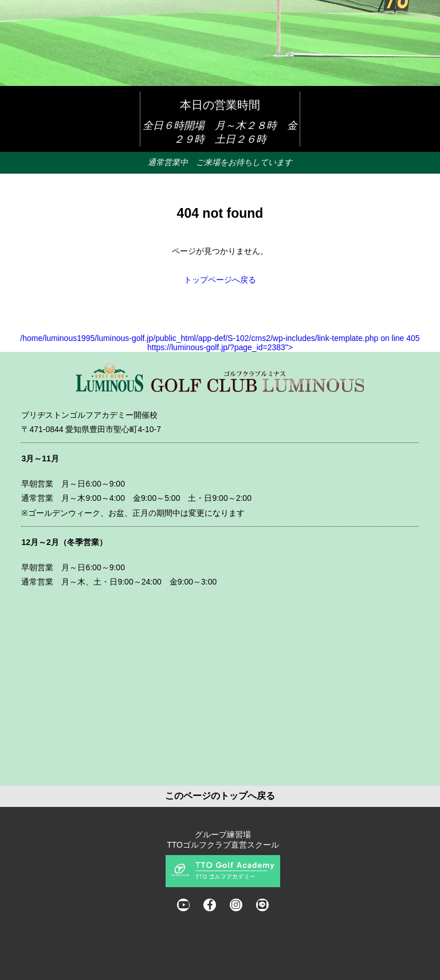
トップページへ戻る (220, 280)
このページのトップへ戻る (220, 796)
